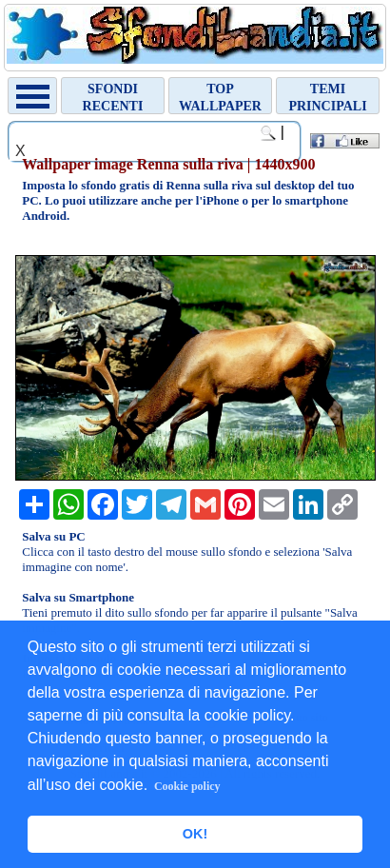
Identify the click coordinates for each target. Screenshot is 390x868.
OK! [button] (195, 834)
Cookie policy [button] (187, 786)
